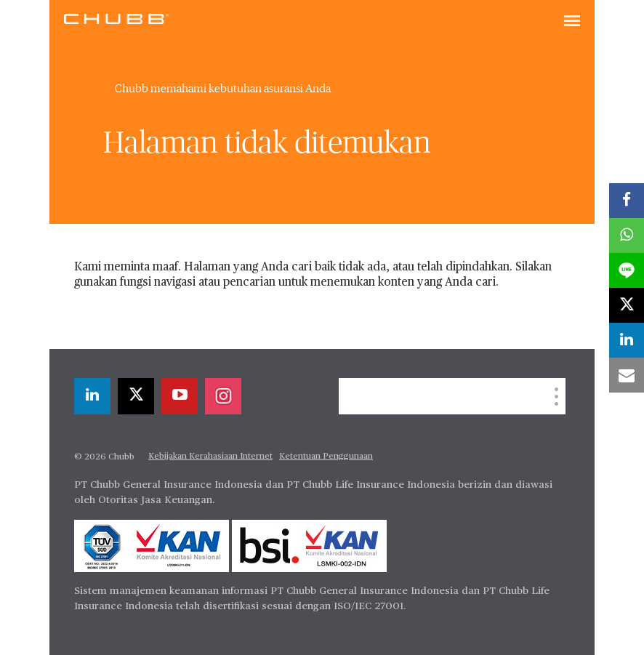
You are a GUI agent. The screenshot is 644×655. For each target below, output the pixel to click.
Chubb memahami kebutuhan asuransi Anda (223, 89)
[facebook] (627, 201)
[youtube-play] (180, 396)
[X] (136, 396)
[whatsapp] (627, 236)
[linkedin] (92, 396)
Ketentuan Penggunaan (326, 457)
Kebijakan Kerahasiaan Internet (210, 457)
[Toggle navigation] (572, 22)
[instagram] (223, 396)
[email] (627, 375)
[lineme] (627, 270)
